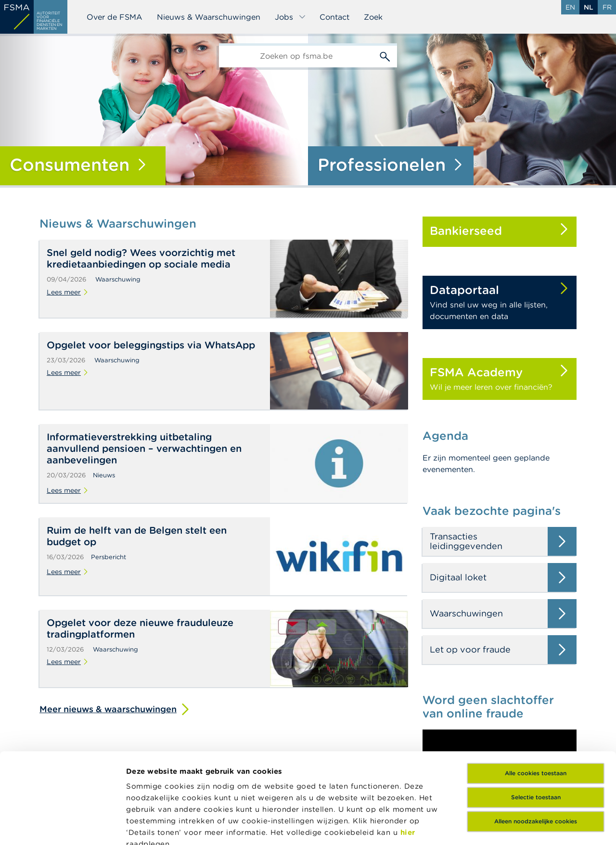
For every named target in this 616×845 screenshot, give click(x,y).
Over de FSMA (115, 17)
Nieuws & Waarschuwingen (209, 17)
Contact (334, 17)
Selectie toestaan (536, 707)
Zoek (373, 17)
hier (408, 742)
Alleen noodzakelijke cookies (536, 731)
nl (589, 7)
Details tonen (151, 826)
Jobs (290, 17)
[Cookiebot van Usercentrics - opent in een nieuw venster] (62, 826)
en (570, 7)
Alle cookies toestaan (536, 683)
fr (607, 7)
